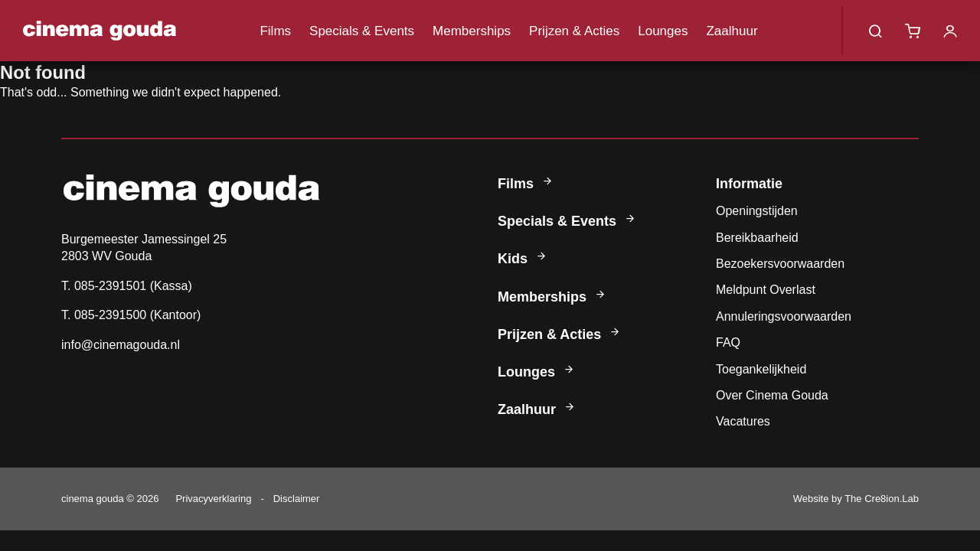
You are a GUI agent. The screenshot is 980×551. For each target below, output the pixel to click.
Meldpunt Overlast (766, 290)
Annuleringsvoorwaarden (784, 316)
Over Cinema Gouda (772, 395)
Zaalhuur (732, 31)
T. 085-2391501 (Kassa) (127, 286)
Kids (523, 259)
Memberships (472, 31)
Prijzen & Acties (574, 31)
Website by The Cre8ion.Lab (856, 499)
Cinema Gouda (100, 31)
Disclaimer (297, 499)
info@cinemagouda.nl (121, 345)
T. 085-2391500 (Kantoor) (131, 315)
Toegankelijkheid (761, 369)
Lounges (663, 31)
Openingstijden (757, 211)
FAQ (728, 342)
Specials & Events (362, 31)
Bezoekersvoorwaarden (780, 264)
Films (275, 31)
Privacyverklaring (213, 499)
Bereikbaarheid (757, 238)
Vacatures (743, 421)
